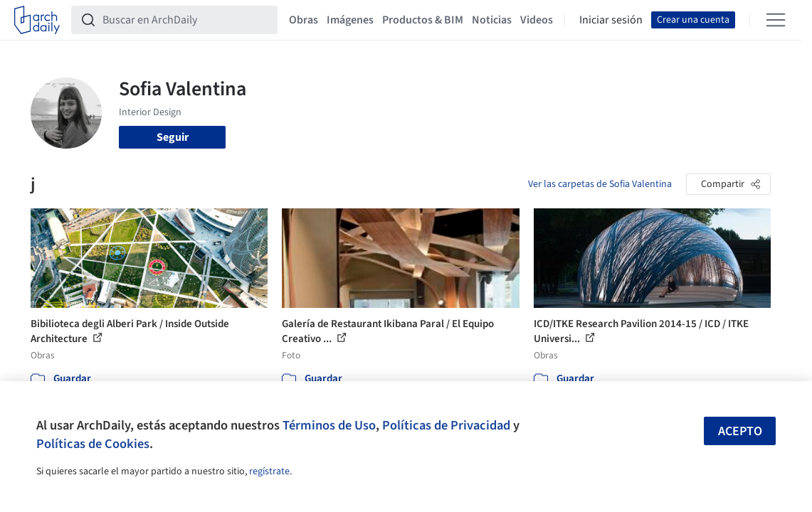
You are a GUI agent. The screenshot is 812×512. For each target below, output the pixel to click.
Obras (304, 20)
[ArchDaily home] (37, 20)
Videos (537, 20)
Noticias (492, 20)
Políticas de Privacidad (446, 425)
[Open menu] (776, 20)
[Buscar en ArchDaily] (186, 20)
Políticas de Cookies (93, 444)
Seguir (173, 137)
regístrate (269, 471)
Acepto (740, 431)
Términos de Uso (329, 425)
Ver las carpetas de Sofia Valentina (600, 184)
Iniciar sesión (611, 20)
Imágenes (350, 20)
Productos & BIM (423, 20)
